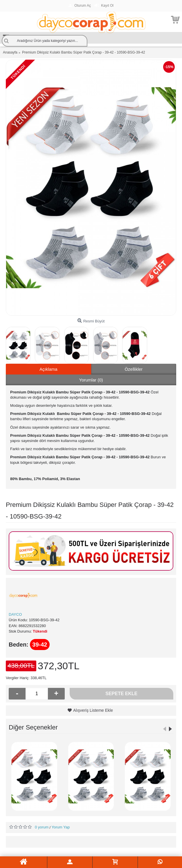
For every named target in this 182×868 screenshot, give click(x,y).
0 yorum (42, 827)
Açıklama (48, 369)
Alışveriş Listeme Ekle (93, 710)
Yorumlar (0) (91, 380)
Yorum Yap (61, 827)
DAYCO (15, 614)
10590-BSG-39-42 (44, 620)
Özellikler (134, 369)
